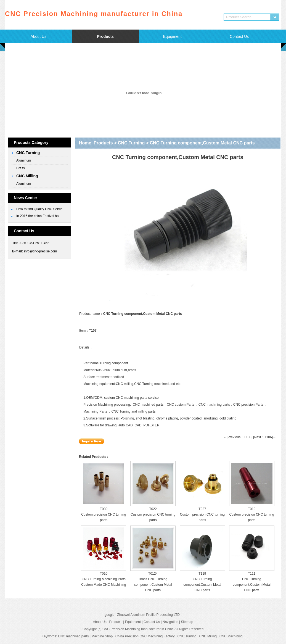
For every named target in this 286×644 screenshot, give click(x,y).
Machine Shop (102, 636)
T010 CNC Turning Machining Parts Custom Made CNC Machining (104, 579)
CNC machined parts (148, 405)
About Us (38, 36)
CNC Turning (28, 153)
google (110, 615)
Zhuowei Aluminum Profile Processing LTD (148, 615)
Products (105, 36)
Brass (21, 168)
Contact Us (239, 36)
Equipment (172, 36)
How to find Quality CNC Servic (39, 209)
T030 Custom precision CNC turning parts (104, 514)
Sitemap (187, 622)
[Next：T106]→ (265, 437)
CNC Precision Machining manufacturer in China (138, 629)
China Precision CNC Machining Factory (145, 636)
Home (85, 143)
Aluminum (24, 160)
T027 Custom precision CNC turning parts (202, 514)
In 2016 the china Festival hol (38, 216)
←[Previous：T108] (238, 437)
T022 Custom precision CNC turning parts (153, 514)
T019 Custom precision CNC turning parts (252, 514)
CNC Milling (27, 176)
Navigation (170, 622)
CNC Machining (231, 636)
